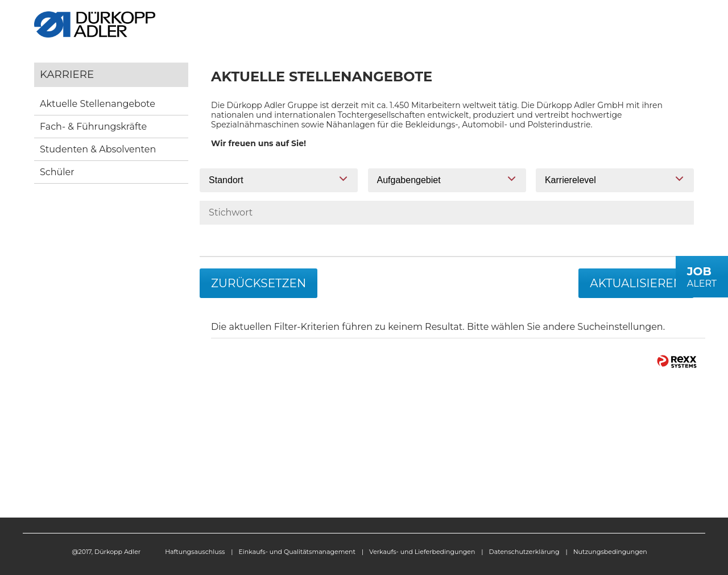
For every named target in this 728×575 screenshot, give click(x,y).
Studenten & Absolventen (98, 149)
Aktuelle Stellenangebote (98, 104)
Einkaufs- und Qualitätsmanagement (297, 552)
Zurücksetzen (258, 283)
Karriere (67, 74)
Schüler (57, 172)
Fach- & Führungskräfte (93, 127)
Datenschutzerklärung (524, 552)
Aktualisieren (636, 283)
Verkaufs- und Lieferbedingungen (422, 552)
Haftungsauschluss (195, 552)
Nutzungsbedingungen (610, 552)
